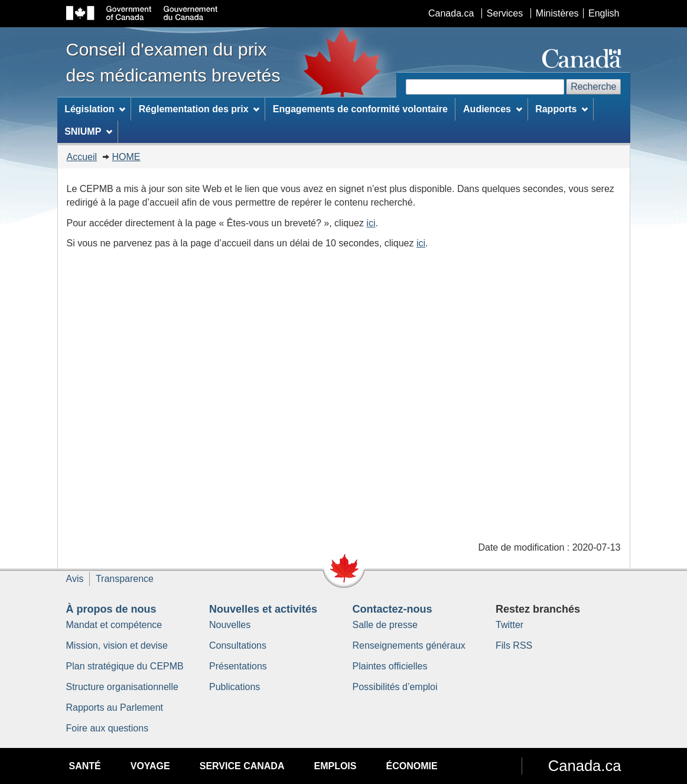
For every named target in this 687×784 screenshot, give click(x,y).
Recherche (593, 87)
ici (371, 223)
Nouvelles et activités (263, 609)
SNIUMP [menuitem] (88, 131)
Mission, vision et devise (117, 645)
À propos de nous (111, 609)
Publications (235, 687)
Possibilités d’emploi (395, 687)
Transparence (125, 579)
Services (505, 13)
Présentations (238, 666)
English (604, 13)
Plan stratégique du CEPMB (125, 666)
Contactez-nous (393, 609)
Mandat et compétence (114, 625)
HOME (126, 157)
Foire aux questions (108, 728)
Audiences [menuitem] (493, 109)
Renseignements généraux (409, 645)
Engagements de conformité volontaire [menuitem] (360, 109)
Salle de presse (385, 625)
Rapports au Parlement (115, 707)
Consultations (238, 645)
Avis (75, 579)
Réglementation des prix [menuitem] (199, 109)
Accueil (82, 157)
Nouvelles (230, 625)
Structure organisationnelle (122, 687)
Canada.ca (451, 13)
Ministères (557, 13)
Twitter (509, 625)
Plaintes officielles (390, 666)
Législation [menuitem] (95, 109)
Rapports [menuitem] (561, 109)
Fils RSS (514, 645)
